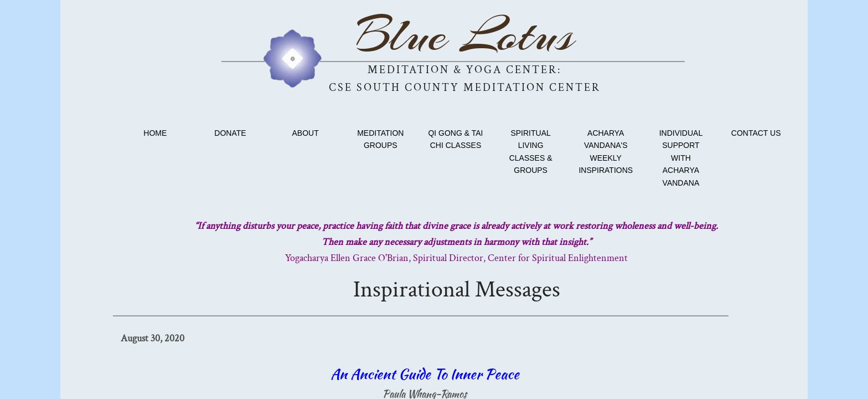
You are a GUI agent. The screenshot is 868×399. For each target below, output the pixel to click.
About (306, 133)
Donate (230, 133)
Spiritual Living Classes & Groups (531, 152)
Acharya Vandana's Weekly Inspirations (606, 152)
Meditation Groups (380, 139)
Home (155, 133)
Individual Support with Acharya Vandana (681, 158)
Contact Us (756, 133)
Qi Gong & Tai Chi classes (455, 139)
